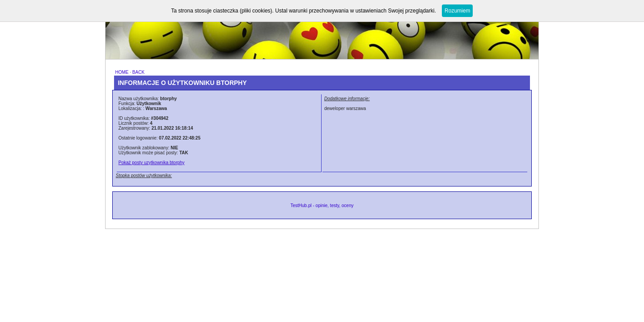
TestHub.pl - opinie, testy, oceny (322, 205)
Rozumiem (457, 11)
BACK (138, 72)
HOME (122, 72)
